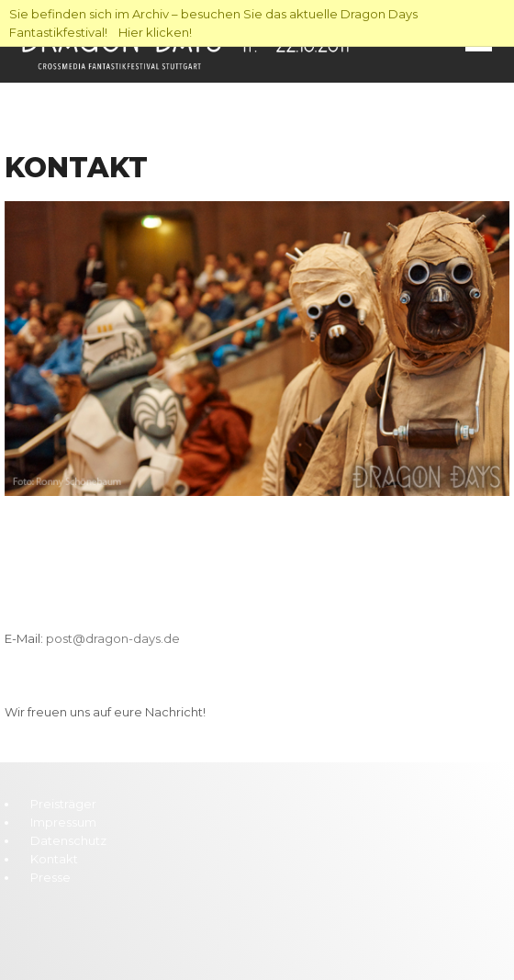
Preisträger (63, 804)
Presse (50, 877)
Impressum (63, 822)
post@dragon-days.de (113, 638)
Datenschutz (68, 840)
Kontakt (54, 859)
